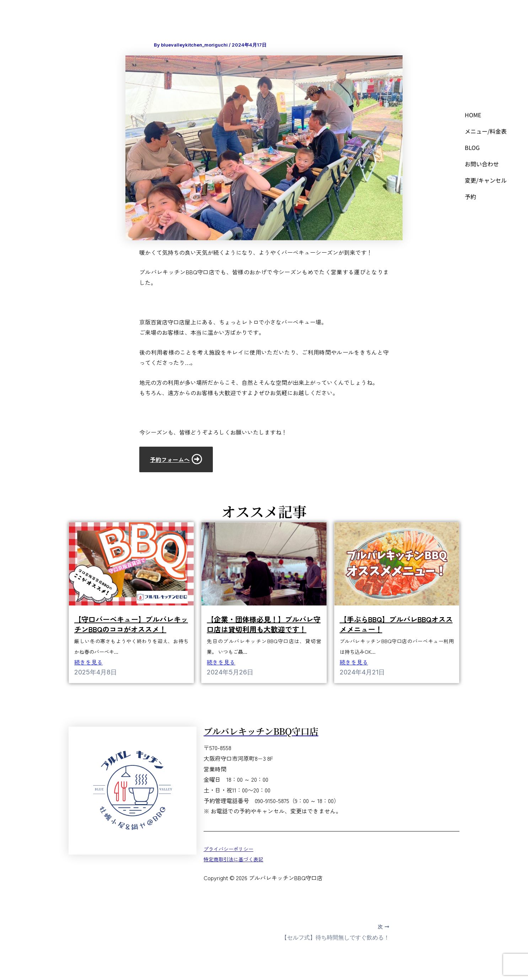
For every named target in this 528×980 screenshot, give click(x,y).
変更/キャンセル (486, 180)
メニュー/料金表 (486, 131)
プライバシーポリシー (228, 849)
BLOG (472, 147)
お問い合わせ (482, 164)
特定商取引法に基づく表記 (233, 859)
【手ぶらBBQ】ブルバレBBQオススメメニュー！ (396, 624)
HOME (473, 115)
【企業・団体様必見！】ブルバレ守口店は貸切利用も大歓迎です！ (264, 624)
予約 (470, 196)
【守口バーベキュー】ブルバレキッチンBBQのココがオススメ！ (131, 624)
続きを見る (88, 662)
